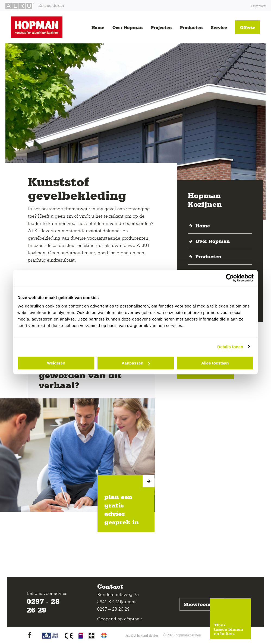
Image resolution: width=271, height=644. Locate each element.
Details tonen (230, 347)
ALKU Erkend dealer (142, 635)
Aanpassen (136, 363)
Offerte (248, 27)
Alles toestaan (215, 363)
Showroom (202, 604)
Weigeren (56, 363)
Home (98, 27)
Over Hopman (128, 27)
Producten (191, 27)
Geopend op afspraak (119, 619)
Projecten (161, 27)
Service (219, 27)
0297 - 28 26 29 (43, 605)
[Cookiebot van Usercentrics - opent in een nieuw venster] (230, 278)
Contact (258, 6)
